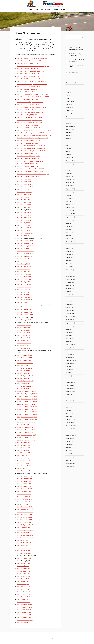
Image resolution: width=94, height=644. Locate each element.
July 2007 (68, 404)
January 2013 (69, 208)
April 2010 (69, 301)
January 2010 (69, 310)
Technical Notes (70, 126)
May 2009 (69, 335)
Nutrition (68, 95)
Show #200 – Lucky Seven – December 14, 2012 (29, 99)
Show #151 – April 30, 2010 (24, 225)
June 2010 (69, 295)
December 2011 (70, 242)
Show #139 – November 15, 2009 (25, 254)
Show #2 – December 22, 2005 (25, 620)
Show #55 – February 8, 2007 (24, 479)
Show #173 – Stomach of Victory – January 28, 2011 (30, 169)
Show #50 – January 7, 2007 (24, 491)
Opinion (68, 98)
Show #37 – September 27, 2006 (25, 525)
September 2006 (70, 435)
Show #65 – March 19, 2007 (24, 468)
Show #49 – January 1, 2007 (24, 494)
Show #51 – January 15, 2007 (24, 489)
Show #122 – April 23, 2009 (24, 284)
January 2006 (69, 460)
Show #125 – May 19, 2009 (24, 277)
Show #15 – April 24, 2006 (23, 587)
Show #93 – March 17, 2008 (24, 343)
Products (68, 111)
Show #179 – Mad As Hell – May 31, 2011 (27, 153)
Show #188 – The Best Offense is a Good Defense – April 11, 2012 (34, 130)
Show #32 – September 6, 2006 (25, 538)
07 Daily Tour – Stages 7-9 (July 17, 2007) (27, 420)
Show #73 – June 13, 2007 (23, 448)
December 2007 (70, 388)
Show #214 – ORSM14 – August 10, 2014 (27, 63)
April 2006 (69, 451)
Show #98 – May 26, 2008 (23, 330)
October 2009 (69, 320)
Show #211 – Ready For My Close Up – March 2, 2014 (30, 71)
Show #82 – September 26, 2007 (25, 376)
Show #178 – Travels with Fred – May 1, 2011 (28, 156)
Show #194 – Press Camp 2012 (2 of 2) (27, 115)
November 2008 (70, 354)
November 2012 (70, 214)
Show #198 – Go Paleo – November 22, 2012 (28, 105)
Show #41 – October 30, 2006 (24, 515)
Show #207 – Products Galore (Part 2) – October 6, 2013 (31, 81)
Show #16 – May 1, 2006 (23, 584)
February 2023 (70, 151)
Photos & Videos (70, 102)
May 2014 (69, 167)
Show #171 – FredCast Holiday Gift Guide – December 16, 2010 (33, 174)
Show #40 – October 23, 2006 (24, 517)
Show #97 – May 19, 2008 (23, 333)
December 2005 (70, 463)
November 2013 (70, 183)
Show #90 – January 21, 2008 (24, 355)
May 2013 (69, 195)
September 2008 (70, 360)
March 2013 (69, 201)
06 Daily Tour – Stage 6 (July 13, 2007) (27, 422)
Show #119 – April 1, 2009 (23, 292)
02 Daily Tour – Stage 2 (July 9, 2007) (26, 435)
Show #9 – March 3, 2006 (23, 602)
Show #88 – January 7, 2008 (24, 360)
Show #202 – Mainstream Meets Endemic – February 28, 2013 (33, 94)
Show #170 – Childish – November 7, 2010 (28, 177)
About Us (63, 9)
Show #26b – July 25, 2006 (24, 553)
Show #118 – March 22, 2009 (24, 295)
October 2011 (69, 245)
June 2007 (69, 407)
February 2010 (70, 307)
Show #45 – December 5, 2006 (25, 504)
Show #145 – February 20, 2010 (25, 241)
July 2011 (68, 254)
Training (68, 136)
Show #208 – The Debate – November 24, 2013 (29, 79)
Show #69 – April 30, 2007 (23, 458)
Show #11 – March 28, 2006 (24, 597)
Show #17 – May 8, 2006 (23, 581)
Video (69, 104)
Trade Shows (69, 132)
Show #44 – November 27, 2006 (25, 507)
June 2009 (69, 332)
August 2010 (69, 289)
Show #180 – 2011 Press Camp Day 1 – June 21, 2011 (31, 151)
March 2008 (69, 379)
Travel (68, 139)
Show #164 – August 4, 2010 (24, 192)
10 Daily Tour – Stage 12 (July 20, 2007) (27, 412)
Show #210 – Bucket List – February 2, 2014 (28, 74)
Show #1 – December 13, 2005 (25, 623)
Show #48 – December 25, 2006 (25, 497)
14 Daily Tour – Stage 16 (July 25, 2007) (27, 401)
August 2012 (69, 220)
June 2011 (69, 258)
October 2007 (69, 395)
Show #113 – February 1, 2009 (24, 312)
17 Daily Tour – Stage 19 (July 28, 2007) (27, 394)
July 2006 (68, 441)
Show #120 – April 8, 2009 (23, 290)
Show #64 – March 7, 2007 (24, 471)
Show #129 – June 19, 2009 (24, 266)
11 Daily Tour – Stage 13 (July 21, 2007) (27, 409)
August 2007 (69, 401)
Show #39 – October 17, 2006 (24, 520)
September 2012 (70, 217)
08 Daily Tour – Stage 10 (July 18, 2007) (27, 417)
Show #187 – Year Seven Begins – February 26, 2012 (30, 133)
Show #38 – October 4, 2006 (24, 522)
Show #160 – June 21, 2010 (24, 202)
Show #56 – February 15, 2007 (24, 476)
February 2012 (70, 239)
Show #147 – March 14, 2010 (24, 236)
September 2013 (70, 189)
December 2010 (70, 276)
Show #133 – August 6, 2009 (24, 261)
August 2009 (69, 326)
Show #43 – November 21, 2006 (25, 509)
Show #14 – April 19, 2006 (23, 589)
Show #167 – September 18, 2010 (25, 184)
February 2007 (70, 420)
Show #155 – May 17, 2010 (24, 215)
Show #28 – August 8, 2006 (24, 548)
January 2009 (69, 348)
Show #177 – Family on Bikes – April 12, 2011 (28, 158)
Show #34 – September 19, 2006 (25, 533)
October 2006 (69, 432)
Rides (67, 120)
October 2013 (69, 186)
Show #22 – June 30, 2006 (23, 569)
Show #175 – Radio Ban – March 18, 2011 (27, 164)
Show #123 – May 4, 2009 (23, 282)
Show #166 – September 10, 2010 (25, 187)
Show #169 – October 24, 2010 (25, 179)
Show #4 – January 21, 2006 (24, 615)
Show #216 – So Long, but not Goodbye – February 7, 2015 (32, 58)
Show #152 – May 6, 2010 (23, 223)
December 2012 (70, 211)
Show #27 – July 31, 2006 (23, 551)
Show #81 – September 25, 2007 (25, 378)
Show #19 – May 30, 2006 (23, 576)
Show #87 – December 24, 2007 (25, 363)
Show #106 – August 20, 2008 (24, 320)
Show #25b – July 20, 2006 (24, 558)
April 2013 (69, 198)
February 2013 (70, 205)
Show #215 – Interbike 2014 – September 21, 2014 (30, 61)
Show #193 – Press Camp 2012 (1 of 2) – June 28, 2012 (31, 117)
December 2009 (70, 314)
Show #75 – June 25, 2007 (23, 443)
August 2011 (69, 251)
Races (68, 117)
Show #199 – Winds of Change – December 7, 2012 (30, 102)
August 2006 (69, 438)
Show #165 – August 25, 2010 (24, 189)
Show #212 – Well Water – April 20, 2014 (27, 69)
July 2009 (68, 329)
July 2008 (68, 367)
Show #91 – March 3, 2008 (24, 348)
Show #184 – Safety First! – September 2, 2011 (29, 141)
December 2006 (70, 426)
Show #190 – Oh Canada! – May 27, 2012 (27, 125)
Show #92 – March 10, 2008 (24, 346)
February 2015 (70, 158)
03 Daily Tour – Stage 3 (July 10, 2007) (27, 432)
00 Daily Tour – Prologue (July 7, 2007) (27, 440)
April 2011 (69, 264)
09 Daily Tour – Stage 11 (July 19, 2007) (27, 414)
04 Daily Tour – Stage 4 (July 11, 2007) (27, 430)
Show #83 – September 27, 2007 (25, 373)
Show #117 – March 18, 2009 (24, 297)
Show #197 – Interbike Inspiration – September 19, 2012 (31, 107)
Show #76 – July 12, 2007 (23, 425)
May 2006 (69, 448)
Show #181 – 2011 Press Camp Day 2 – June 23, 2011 (31, 148)
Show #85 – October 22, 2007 (24, 368)
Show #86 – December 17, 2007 (25, 366)
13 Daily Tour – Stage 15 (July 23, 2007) (27, 404)
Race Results (69, 114)
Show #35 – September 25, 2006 (25, 530)
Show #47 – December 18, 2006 (25, 499)
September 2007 (70, 398)
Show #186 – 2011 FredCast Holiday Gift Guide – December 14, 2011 (34, 135)
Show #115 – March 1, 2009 (24, 302)
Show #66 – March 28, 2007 (24, 466)
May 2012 (69, 229)
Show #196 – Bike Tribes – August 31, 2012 (28, 110)
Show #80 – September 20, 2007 (25, 381)
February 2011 (70, 270)
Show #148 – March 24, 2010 (24, 233)
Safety (68, 123)
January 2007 (69, 423)
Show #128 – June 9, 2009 (23, 269)
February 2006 (70, 457)
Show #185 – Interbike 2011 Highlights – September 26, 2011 (33, 138)
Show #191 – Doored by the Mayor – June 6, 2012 (30, 123)
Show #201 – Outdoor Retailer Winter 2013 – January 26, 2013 (33, 97)
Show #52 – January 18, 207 (24, 486)
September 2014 (70, 161)
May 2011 (69, 261)
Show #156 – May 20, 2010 (24, 213)
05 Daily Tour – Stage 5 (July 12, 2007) (27, 427)
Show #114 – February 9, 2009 (24, 310)
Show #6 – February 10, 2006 (24, 610)
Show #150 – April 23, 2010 (24, 228)
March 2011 (69, 267)
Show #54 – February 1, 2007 (24, 481)
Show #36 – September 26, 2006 (25, 527)
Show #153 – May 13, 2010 (24, 220)
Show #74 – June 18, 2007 (23, 445)
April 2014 (69, 170)
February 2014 (70, 176)
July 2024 (68, 148)
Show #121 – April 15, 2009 (24, 287)
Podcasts (31, 9)
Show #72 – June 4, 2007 (23, 450)
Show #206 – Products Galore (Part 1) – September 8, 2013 (32, 84)
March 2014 (69, 173)
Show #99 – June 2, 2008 (23, 328)
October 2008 (69, 357)
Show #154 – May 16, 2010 (24, 218)
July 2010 (68, 292)
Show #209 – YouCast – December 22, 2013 (28, 76)
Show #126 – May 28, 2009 (24, 274)
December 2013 (70, 180)
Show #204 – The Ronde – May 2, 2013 (27, 89)
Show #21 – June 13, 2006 (23, 571)
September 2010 (70, 286)
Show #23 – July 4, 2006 (23, 566)
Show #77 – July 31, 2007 (23, 389)
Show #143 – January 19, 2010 (25, 246)
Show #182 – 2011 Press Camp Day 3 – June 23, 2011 (31, 146)
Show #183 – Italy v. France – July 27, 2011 (28, 143)
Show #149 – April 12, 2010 (24, 230)
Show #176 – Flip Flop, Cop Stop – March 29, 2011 (30, 161)
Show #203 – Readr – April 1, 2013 (26, 92)
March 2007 (69, 416)
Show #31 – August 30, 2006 (24, 540)
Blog (37, 9)
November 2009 (70, 317)
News (68, 92)
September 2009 (70, 323)
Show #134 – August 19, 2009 (24, 259)
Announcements (70, 83)
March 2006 (69, 454)
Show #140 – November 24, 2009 (25, 251)
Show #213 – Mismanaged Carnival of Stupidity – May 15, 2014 (33, 66)
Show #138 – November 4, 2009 (25, 256)
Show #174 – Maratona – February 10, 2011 (28, 166)
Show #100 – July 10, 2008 (24, 325)
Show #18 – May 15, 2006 (23, 579)
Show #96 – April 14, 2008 (23, 335)
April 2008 (69, 376)
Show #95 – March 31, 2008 (24, 338)
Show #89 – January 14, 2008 (24, 358)
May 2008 (69, 373)
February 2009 (70, 345)
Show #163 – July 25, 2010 (24, 195)
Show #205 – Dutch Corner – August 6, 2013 (28, 87)
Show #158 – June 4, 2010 (23, 207)
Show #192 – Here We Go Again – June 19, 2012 (29, 120)
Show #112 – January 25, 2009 (25, 315)
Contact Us (56, 9)
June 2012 (69, 226)
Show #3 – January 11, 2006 (24, 617)
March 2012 (69, 236)
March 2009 (69, 342)
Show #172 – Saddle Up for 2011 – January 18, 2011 (30, 171)
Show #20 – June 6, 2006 (23, 574)
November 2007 (70, 392)
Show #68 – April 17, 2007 (23, 461)
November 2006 (70, 429)
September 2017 (70, 155)
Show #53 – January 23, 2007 (24, 484)
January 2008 (69, 385)
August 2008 (69, 364)
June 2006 (69, 445)
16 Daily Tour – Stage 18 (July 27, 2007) (27, 396)
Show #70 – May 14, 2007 (23, 456)
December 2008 (70, 351)
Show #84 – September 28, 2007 (25, 371)
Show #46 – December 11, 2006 (25, 502)
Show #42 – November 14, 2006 (25, 512)
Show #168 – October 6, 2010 (24, 182)
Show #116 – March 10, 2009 (24, 300)
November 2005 (70, 466)
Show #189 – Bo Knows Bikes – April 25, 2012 (29, 128)
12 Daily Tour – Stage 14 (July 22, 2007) (27, 407)
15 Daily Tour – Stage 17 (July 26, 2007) (27, 399)
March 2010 (69, 304)
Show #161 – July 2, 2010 (23, 200)
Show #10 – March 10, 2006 (24, 599)
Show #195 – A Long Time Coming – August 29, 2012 (30, 112)
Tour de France (70, 129)
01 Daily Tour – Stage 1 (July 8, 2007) (26, 438)
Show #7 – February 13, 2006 (24, 607)
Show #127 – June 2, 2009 (23, 272)
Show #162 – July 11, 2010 (24, 197)
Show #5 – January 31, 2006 (24, 612)
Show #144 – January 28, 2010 (25, 243)
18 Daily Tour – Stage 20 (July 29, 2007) (27, 391)
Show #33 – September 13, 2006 (25, 535)
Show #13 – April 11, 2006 (23, 592)
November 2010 (70, 279)
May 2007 (69, 410)
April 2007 (69, 413)
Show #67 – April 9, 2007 (23, 463)
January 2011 (69, 273)
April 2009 (69, 339)
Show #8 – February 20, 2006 (24, 605)
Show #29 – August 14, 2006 (24, 545)
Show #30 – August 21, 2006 (24, 543)
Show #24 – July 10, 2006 (23, 563)
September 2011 (70, 248)
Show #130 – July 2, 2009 (23, 264)
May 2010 (69, 298)
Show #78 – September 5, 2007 (25, 386)
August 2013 (69, 192)
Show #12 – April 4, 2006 (23, 594)
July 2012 (68, 223)
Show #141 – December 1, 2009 (25, 248)
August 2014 (69, 164)
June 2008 (69, 370)
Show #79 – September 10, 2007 (25, 384)
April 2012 (69, 233)
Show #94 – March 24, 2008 (24, 340)
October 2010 (69, 282)
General (68, 89)
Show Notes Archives (46, 9)
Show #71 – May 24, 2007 (23, 453)
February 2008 (70, 382)
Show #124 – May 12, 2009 (24, 279)
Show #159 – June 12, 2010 (24, 205)
